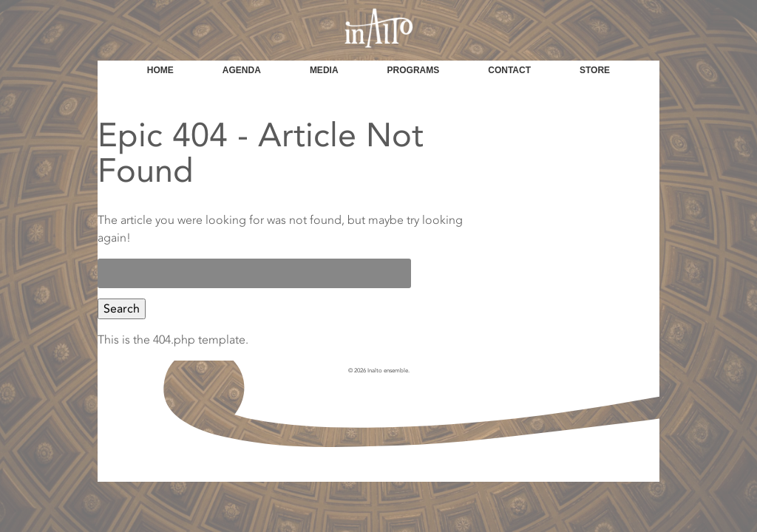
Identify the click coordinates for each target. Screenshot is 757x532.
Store (595, 70)
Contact (509, 70)
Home (160, 70)
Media (324, 70)
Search (122, 309)
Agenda (242, 70)
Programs (414, 70)
